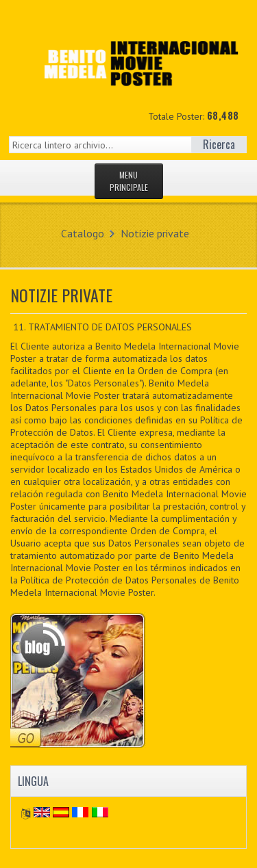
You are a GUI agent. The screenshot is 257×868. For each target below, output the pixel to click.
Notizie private (155, 233)
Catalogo (83, 233)
